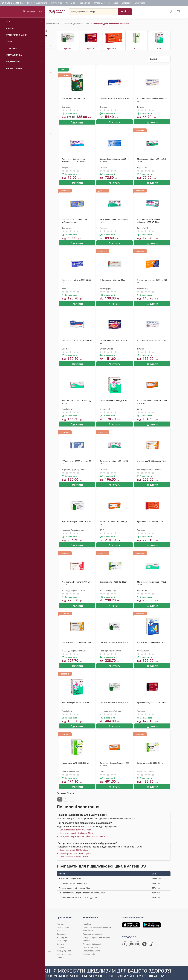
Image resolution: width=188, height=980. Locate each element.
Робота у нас (57, 3)
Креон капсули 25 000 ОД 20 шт (74, 851)
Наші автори (62, 935)
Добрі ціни (126, 3)
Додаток (86, 935)
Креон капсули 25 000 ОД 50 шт (74, 844)
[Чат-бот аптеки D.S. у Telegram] (144, 938)
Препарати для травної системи (45, 24)
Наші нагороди (63, 921)
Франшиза (70, 3)
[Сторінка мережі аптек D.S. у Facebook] (125, 938)
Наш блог (87, 918)
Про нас (60, 918)
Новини (60, 925)
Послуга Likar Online (92, 945)
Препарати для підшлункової (76, 24)
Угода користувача (65, 948)
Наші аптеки (84, 3)
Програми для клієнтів (37, 3)
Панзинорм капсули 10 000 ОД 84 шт (76, 847)
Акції (116, 3)
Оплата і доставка (102, 3)
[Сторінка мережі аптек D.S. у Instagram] (131, 938)
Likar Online (140, 3)
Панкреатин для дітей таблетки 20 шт (76, 827)
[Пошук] (125, 12)
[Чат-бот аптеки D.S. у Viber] (151, 938)
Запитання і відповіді (92, 938)
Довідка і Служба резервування (96, 931)
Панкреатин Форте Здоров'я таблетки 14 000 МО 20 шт (84, 830)
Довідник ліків (89, 948)
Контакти (61, 938)
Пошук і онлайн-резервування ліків (98, 921)
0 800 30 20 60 (13, 3)
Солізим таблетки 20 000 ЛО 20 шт (75, 824)
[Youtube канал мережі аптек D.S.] (138, 938)
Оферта (60, 951)
